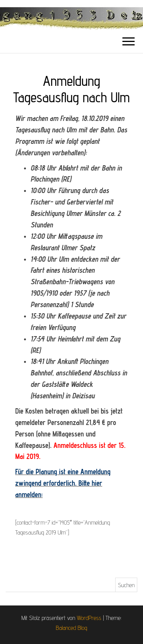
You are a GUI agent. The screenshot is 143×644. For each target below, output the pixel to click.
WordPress (89, 618)
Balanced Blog (72, 628)
